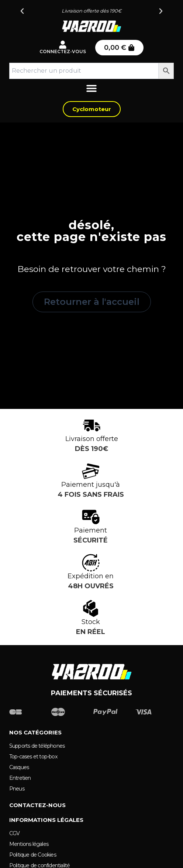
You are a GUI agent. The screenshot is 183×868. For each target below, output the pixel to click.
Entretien (20, 778)
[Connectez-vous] (63, 45)
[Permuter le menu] (91, 90)
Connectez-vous (63, 51)
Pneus (17, 789)
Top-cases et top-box (33, 757)
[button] (22, 11)
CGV (15, 833)
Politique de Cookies (33, 855)
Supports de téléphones (37, 746)
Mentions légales (29, 844)
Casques (19, 767)
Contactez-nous (37, 805)
